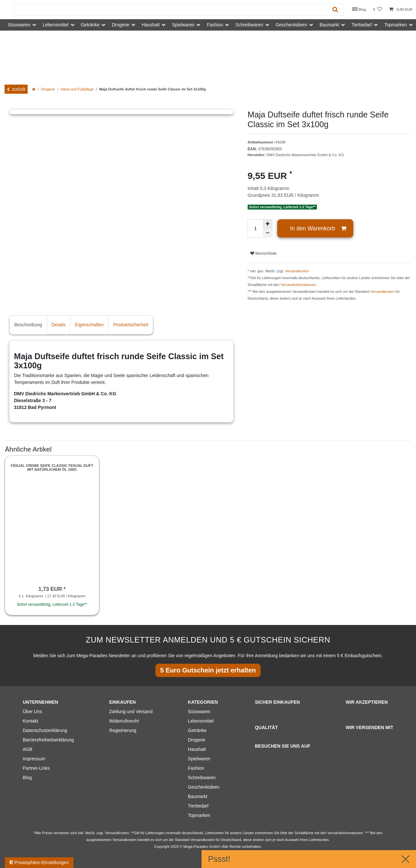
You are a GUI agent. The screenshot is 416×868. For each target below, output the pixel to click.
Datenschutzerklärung (45, 730)
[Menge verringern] (268, 233)
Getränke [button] (90, 25)
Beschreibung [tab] (28, 325)
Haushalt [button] (151, 25)
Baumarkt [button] (329, 25)
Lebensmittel (201, 721)
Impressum (34, 759)
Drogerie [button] (121, 25)
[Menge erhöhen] (268, 224)
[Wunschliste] (377, 10)
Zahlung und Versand (131, 712)
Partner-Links (36, 768)
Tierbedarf (198, 806)
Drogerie (48, 89)
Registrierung (123, 730)
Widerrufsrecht (124, 721)
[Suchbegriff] (171, 10)
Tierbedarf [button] (362, 25)
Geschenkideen (204, 787)
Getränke (197, 730)
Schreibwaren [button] (249, 25)
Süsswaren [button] (19, 25)
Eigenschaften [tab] (89, 325)
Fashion (196, 768)
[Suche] (335, 10)
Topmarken (199, 815)
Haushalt (197, 749)
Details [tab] (59, 325)
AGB (28, 749)
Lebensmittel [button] (55, 25)
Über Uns (32, 712)
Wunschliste (263, 253)
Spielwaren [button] (183, 25)
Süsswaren (199, 712)
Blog (359, 9)
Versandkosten (297, 271)
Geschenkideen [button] (291, 25)
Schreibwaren (202, 778)
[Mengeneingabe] (255, 228)
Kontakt (30, 721)
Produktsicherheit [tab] (131, 325)
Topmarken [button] (395, 25)
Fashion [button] (215, 25)
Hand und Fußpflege (77, 89)
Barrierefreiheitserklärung (48, 740)
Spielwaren (199, 759)
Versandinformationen (298, 285)
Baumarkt (198, 796)
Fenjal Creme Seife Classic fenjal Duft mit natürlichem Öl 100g (52, 468)
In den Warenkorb (318, 229)
